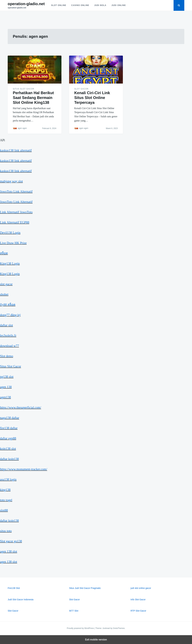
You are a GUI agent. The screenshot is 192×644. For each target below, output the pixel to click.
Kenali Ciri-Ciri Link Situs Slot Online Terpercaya (92, 98)
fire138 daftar (9, 428)
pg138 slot (7, 377)
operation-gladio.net (26, 4)
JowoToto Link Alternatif (16, 192)
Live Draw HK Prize (13, 243)
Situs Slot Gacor (23, 89)
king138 (5, 490)
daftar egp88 (8, 438)
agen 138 (6, 387)
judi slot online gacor (141, 588)
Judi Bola (100, 5)
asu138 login (8, 479)
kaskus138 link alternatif (16, 150)
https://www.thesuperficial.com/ (21, 407)
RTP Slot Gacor (138, 611)
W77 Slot (74, 611)
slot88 (4, 510)
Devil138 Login (10, 233)
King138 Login (10, 264)
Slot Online (59, 5)
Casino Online (80, 5)
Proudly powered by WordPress (81, 628)
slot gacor (6, 284)
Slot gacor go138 (11, 541)
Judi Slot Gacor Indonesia (21, 599)
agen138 (5, 397)
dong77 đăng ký (10, 315)
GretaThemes (119, 628)
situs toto (6, 531)
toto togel (6, 500)
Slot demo (7, 356)
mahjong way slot (11, 181)
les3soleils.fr (8, 335)
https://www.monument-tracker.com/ (24, 469)
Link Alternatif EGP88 (15, 222)
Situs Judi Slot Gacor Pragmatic (85, 588)
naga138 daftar (10, 418)
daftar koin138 (9, 459)
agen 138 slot (9, 551)
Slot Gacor (81, 89)
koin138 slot (8, 449)
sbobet (4, 294)
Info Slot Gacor (138, 599)
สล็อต (4, 253)
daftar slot (6, 325)
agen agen (22, 128)
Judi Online (119, 5)
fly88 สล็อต (8, 305)
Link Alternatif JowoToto (16, 212)
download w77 (9, 346)
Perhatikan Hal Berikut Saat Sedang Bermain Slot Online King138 (33, 98)
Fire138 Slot (14, 588)
